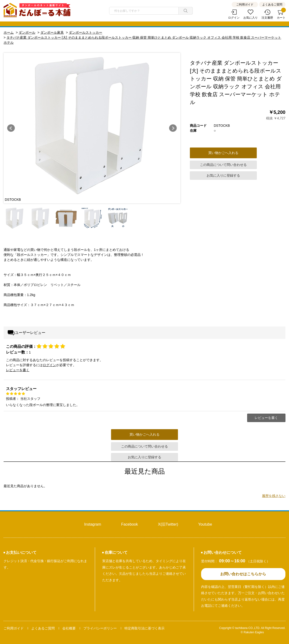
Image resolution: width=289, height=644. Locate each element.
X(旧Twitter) (168, 524)
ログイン (234, 18)
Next (173, 128)
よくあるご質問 (272, 5)
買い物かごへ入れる (223, 153)
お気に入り (251, 18)
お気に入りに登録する (223, 175)
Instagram (93, 524)
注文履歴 (267, 18)
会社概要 (69, 628)
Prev (11, 128)
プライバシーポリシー (100, 628)
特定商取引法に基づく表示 (144, 628)
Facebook (129, 524)
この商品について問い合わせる (223, 165)
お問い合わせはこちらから (243, 574)
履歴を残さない (274, 496)
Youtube (205, 524)
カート (281, 14)
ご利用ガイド (245, 5)
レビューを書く (18, 370)
